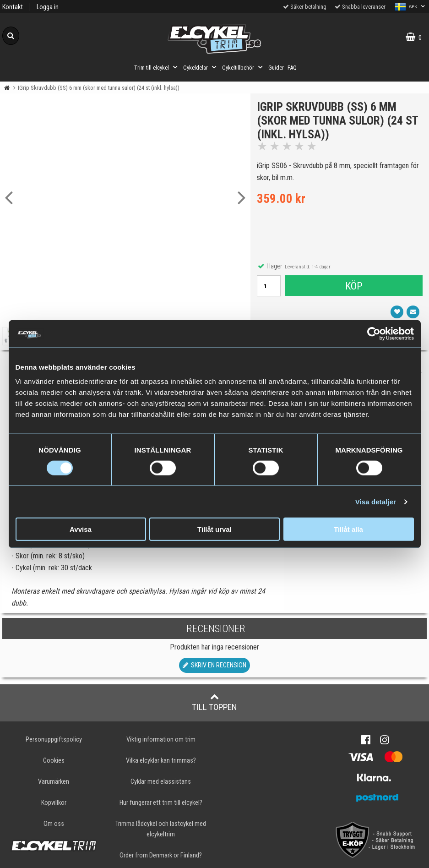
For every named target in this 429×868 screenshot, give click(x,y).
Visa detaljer (376, 501)
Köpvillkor (54, 803)
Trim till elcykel (157, 67)
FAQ (292, 68)
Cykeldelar (201, 67)
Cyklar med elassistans (161, 782)
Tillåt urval (214, 529)
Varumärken (54, 782)
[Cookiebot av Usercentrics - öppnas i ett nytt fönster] (374, 333)
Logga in (48, 7)
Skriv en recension (214, 665)
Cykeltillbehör (243, 67)
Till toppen (214, 702)
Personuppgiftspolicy (54, 740)
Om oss (54, 824)
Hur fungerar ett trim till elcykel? (161, 803)
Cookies (54, 761)
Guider (276, 68)
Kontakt (13, 7)
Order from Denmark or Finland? (161, 855)
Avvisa (81, 529)
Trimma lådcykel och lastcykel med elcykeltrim (161, 829)
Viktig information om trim (161, 740)
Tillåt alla (348, 529)
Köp (354, 286)
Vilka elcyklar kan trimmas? (161, 761)
